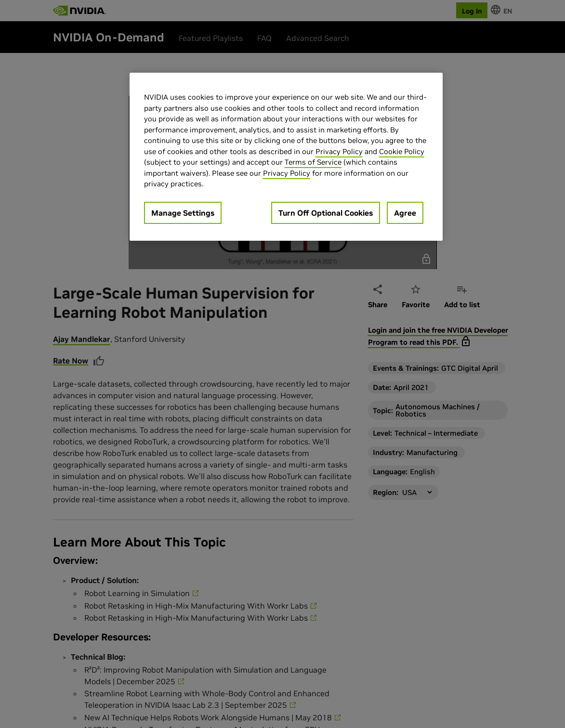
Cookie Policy (402, 151)
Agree (405, 213)
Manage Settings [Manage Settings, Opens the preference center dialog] (183, 213)
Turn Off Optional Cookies (326, 213)
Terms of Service (313, 162)
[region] (286, 157)
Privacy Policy (339, 151)
